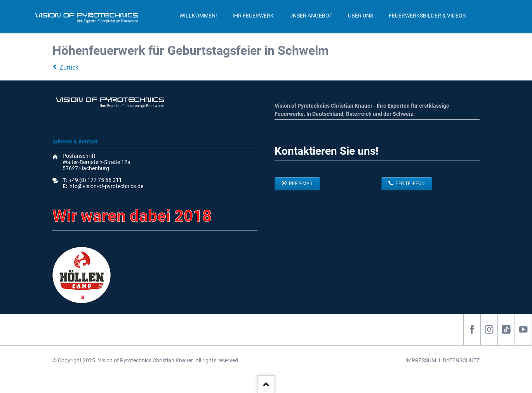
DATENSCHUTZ (461, 360)
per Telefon (409, 183)
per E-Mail (300, 183)
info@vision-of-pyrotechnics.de (105, 186)
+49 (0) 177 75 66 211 (95, 180)
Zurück (69, 67)
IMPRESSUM (421, 360)
